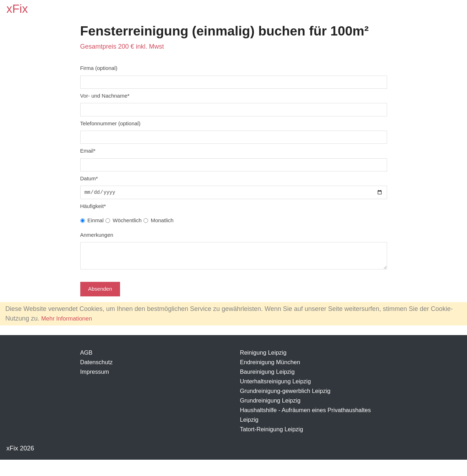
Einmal (96, 228)
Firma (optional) (99, 70)
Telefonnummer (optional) (110, 127)
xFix (18, 9)
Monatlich (162, 228)
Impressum (96, 388)
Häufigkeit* (93, 214)
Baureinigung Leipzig (270, 388)
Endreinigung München (273, 378)
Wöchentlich (127, 228)
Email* (88, 156)
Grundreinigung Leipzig (273, 417)
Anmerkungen (97, 242)
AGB (87, 369)
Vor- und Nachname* (105, 99)
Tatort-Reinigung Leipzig (275, 445)
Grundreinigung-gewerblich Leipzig (289, 407)
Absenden (100, 305)
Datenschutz (98, 378)
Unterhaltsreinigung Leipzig (279, 398)
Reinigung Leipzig (265, 369)
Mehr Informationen (69, 335)
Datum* (89, 185)
